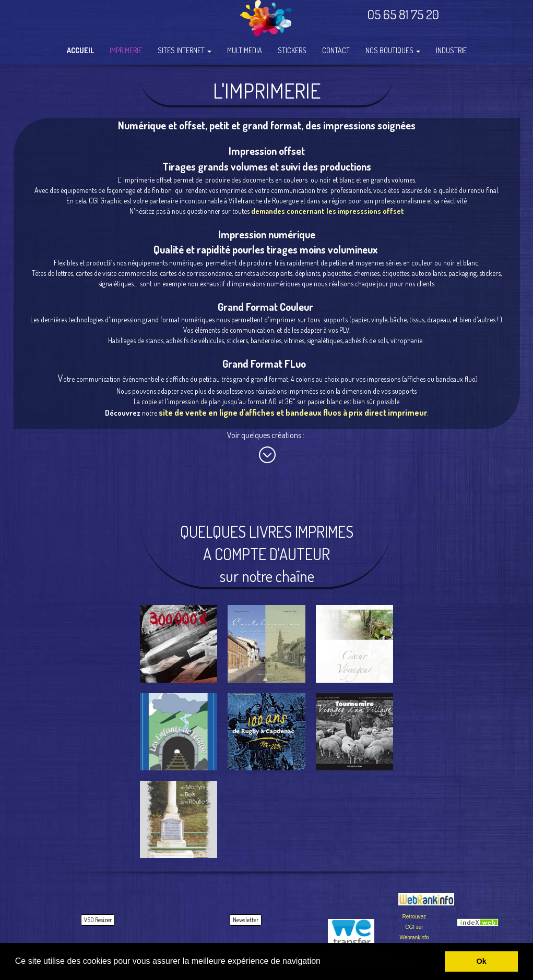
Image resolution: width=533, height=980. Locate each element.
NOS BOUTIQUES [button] (393, 50)
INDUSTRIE (451, 50)
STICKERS (292, 50)
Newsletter (246, 920)
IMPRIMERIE (126, 50)
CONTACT (336, 50)
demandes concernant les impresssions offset (328, 211)
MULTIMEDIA (245, 50)
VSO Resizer (98, 920)
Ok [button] (482, 961)
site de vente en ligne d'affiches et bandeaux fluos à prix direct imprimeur (293, 413)
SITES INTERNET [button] (185, 50)
